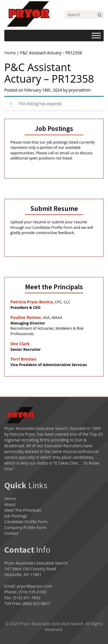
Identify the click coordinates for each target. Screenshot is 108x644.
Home (10, 53)
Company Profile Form (25, 527)
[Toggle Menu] (96, 35)
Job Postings (16, 516)
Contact (12, 533)
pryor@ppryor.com (35, 586)
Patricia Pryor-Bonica (32, 302)
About (10, 504)
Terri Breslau (23, 359)
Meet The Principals (23, 510)
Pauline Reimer (26, 317)
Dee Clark (20, 344)
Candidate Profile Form (26, 522)
